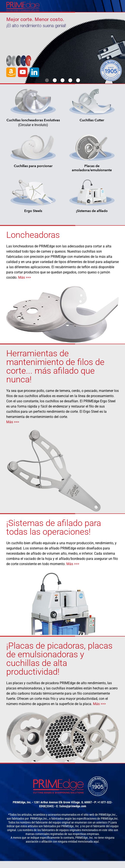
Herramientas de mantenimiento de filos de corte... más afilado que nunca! (55, 366)
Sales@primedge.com (73, 806)
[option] (62, 48)
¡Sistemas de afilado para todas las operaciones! (54, 527)
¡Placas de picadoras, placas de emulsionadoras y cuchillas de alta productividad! (59, 659)
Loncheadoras (33, 235)
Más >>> (25, 277)
